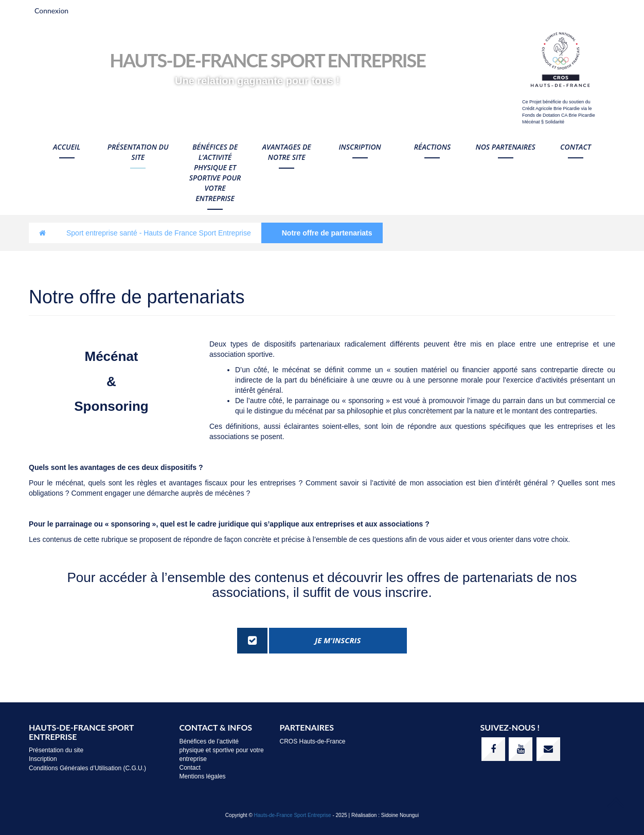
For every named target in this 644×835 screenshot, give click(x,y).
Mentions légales (203, 776)
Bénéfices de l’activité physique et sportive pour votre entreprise (215, 173)
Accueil (67, 147)
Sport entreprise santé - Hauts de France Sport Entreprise (159, 233)
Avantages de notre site (287, 152)
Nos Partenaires (505, 147)
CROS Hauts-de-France (313, 741)
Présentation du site (138, 152)
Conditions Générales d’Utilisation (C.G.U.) (87, 768)
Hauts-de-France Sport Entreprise (293, 815)
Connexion (51, 11)
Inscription (360, 147)
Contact (576, 147)
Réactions (432, 147)
